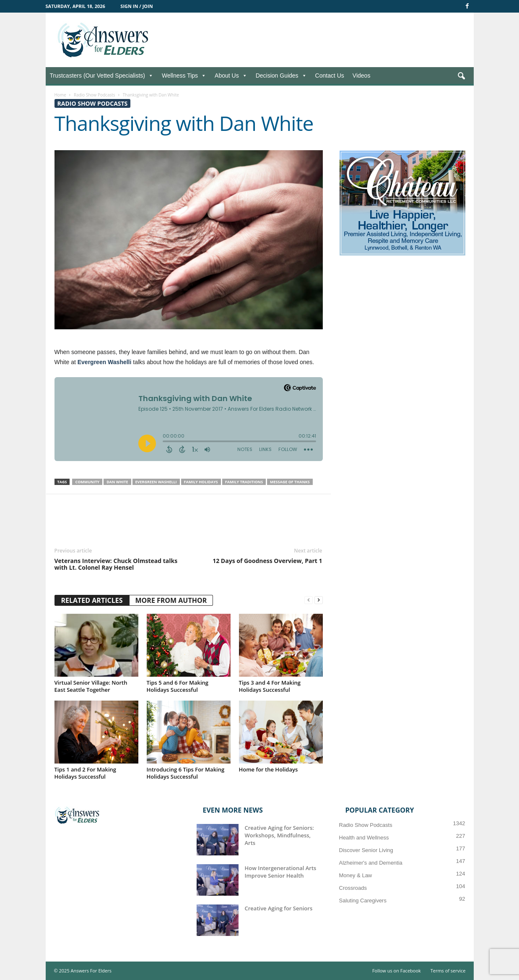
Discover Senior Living (366, 850)
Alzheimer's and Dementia (371, 863)
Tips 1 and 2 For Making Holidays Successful (86, 773)
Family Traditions (244, 482)
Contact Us (330, 76)
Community (87, 482)
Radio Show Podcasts (95, 95)
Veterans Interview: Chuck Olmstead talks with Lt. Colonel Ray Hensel (116, 564)
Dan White (117, 482)
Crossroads (353, 888)
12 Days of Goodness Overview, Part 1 (267, 561)
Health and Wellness (364, 838)
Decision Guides (281, 76)
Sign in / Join (136, 6)
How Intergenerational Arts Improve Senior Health (281, 872)
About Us (231, 76)
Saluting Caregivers (363, 901)
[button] (461, 76)
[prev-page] (309, 600)
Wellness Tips (184, 76)
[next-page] (319, 600)
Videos (362, 76)
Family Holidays (201, 482)
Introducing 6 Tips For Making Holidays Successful (186, 773)
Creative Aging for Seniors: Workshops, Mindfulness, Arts (279, 835)
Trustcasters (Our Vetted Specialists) (102, 76)
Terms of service (448, 971)
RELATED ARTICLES (92, 600)
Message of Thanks (290, 482)
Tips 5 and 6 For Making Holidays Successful (178, 686)
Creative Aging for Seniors (279, 908)
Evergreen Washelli (105, 362)
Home (60, 95)
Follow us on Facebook (397, 971)
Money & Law (356, 875)
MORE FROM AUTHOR (171, 600)
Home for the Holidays (269, 769)
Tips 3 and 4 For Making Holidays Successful (270, 686)
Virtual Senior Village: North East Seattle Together (91, 686)
